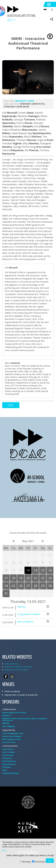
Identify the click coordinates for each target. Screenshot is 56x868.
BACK (11, 405)
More (4, 851)
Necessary (27, 862)
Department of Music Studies (16, 670)
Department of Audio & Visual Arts (18, 667)
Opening (21, 607)
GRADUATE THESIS (25, 101)
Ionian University (11, 664)
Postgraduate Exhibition (29, 614)
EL (52, 9)
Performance (40, 862)
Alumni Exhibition (25, 622)
